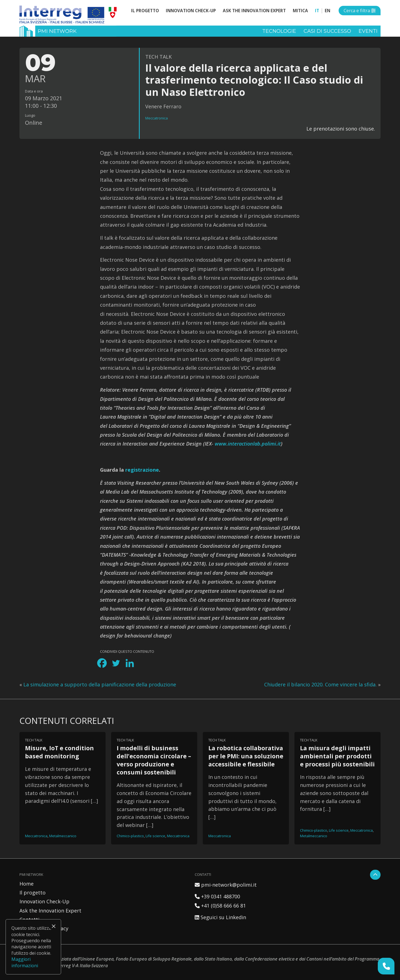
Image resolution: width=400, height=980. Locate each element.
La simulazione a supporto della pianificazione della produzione (100, 684)
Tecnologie (279, 31)
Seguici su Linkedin (220, 917)
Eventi (368, 31)
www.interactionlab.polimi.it (248, 444)
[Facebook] (102, 663)
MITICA (300, 11)
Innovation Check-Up (191, 11)
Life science (155, 836)
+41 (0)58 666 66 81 (220, 906)
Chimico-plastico (130, 836)
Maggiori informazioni (25, 962)
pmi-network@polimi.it (226, 885)
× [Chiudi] (54, 926)
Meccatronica (157, 118)
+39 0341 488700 (217, 896)
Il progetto (145, 11)
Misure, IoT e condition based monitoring (59, 752)
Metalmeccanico (63, 836)
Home (27, 884)
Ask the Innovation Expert (254, 11)
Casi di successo (327, 31)
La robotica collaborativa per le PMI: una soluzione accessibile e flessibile (246, 756)
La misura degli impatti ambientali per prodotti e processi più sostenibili (337, 756)
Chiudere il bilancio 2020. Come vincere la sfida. (320, 684)
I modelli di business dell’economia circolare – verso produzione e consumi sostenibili (154, 760)
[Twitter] (116, 663)
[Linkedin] (130, 663)
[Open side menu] (360, 11)
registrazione (142, 470)
